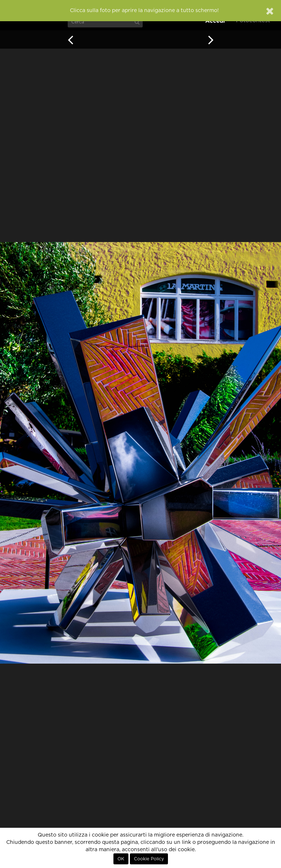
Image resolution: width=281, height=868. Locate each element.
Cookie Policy (149, 859)
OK (121, 859)
